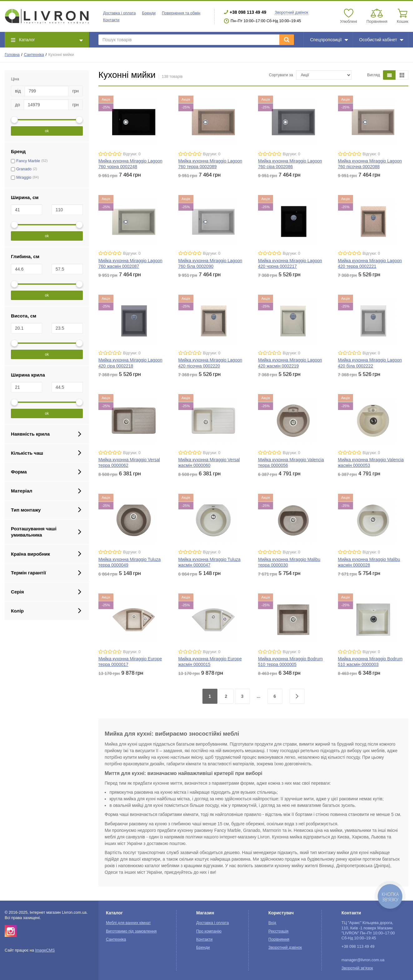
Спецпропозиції (329, 40)
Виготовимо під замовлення (131, 931)
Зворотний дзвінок (291, 12)
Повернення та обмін (181, 13)
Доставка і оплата (119, 13)
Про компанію (209, 931)
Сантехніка (34, 55)
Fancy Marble (28, 161)
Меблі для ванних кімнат (128, 923)
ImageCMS (45, 950)
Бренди (149, 13)
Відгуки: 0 (132, 154)
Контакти (111, 20)
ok (47, 131)
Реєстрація (278, 931)
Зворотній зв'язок (357, 968)
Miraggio (24, 177)
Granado (24, 169)
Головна (12, 55)
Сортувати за (281, 75)
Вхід (272, 923)
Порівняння (279, 939)
